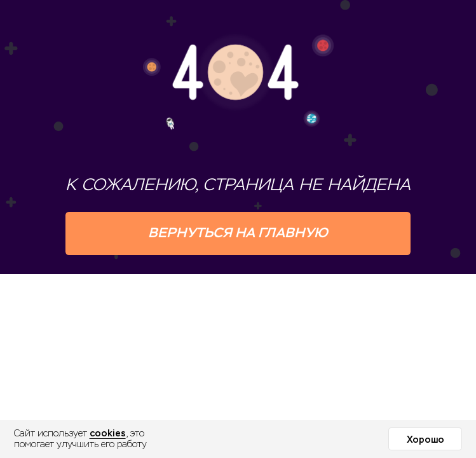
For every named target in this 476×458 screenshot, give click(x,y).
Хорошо (425, 440)
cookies (108, 433)
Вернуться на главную (238, 232)
